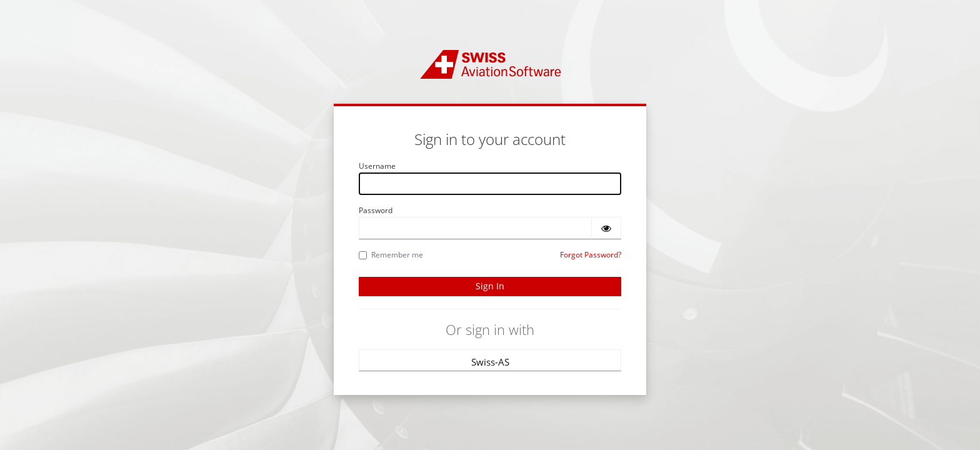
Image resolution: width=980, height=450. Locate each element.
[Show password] (606, 228)
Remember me (391, 255)
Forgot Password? (591, 255)
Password (376, 210)
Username (377, 166)
